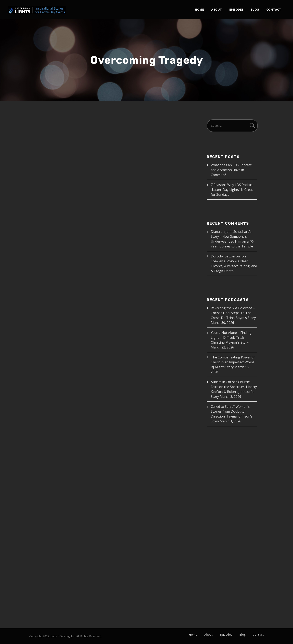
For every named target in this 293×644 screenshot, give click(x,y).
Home (199, 9)
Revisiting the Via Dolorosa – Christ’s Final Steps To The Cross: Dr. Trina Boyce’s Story (233, 313)
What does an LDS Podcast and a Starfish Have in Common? (231, 170)
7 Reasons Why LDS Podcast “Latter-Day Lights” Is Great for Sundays (232, 190)
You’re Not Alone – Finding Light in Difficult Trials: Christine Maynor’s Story (231, 337)
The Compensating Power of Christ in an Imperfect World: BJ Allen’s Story (233, 362)
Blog (255, 9)
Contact (274, 9)
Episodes (236, 9)
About (217, 9)
